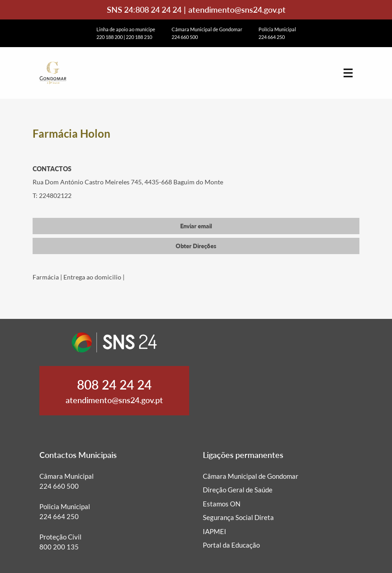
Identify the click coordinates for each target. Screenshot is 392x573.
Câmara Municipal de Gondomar (251, 476)
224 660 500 (185, 37)
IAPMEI (215, 531)
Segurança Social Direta (238, 517)
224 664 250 (272, 37)
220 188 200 (110, 37)
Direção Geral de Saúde (238, 490)
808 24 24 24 (158, 10)
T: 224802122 (52, 195)
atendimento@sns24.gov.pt (237, 10)
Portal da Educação (231, 545)
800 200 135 (59, 547)
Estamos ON (222, 504)
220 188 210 (139, 37)
